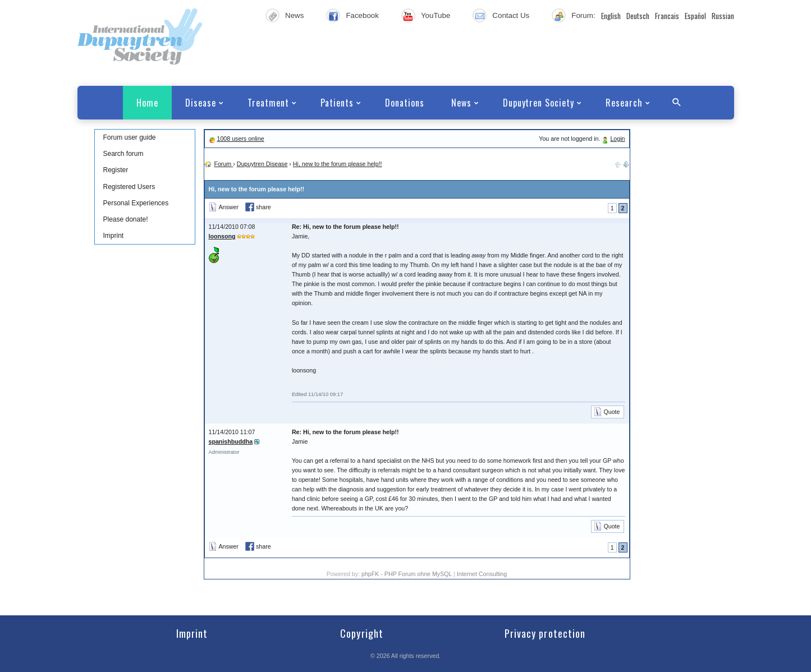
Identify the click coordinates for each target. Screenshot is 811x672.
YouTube (436, 15)
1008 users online (240, 139)
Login (617, 139)
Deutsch (638, 16)
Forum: (583, 15)
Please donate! (126, 219)
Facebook (362, 15)
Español (695, 16)
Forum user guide (130, 137)
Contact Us (511, 15)
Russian (723, 16)
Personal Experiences (136, 203)
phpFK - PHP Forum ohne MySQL (407, 574)
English (611, 16)
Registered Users (129, 187)
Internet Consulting (482, 574)
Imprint (114, 236)
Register (116, 170)
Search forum (123, 154)
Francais (667, 16)
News (294, 15)
